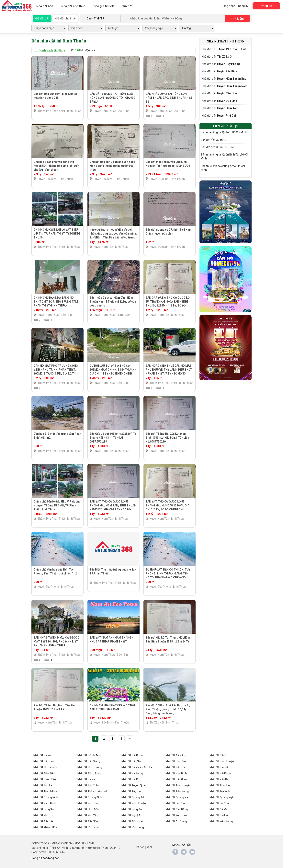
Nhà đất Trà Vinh (220, 791)
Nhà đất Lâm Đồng (89, 808)
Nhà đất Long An (132, 808)
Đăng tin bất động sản (45, 856)
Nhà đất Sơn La (43, 785)
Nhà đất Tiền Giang (177, 791)
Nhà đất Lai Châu (220, 802)
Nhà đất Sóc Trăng (89, 785)
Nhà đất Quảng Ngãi (222, 796)
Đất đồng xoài (143, 845)
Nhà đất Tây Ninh (132, 791)
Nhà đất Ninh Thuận (134, 802)
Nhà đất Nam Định (45, 802)
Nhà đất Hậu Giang (177, 779)
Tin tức (127, 6)
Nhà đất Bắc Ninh (132, 761)
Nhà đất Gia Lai (219, 814)
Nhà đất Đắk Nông (88, 820)
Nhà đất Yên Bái (219, 779)
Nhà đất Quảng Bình (90, 796)
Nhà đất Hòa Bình (176, 773)
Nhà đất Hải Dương (221, 773)
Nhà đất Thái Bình (220, 785)
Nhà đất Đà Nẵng (176, 755)
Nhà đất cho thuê (73, 6)
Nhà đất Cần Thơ (220, 755)
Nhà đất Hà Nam (87, 779)
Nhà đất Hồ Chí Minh (90, 755)
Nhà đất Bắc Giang (89, 761)
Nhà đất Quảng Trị (133, 796)
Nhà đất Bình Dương (90, 767)
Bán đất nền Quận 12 (214, 139)
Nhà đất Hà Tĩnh (131, 779)
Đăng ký (243, 6)
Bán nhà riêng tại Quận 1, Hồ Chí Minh (224, 131)
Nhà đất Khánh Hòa (45, 826)
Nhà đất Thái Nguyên (178, 785)
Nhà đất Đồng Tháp (89, 773)
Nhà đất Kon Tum (176, 814)
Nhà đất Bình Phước (46, 767)
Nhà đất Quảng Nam (178, 796)
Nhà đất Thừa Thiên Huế (92, 791)
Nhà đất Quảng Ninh (46, 796)
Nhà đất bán (45, 6)
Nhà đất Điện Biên (44, 773)
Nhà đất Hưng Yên (45, 779)
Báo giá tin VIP (104, 6)
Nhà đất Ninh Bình (88, 802)
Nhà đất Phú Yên (88, 814)
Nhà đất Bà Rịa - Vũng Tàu (137, 767)
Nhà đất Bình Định (176, 761)
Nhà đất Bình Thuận (222, 761)
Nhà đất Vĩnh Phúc (89, 826)
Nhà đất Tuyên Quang (135, 785)
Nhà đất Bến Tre (175, 767)
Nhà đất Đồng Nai (132, 820)
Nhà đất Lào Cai (175, 802)
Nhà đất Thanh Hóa (45, 791)
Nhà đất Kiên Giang (221, 820)
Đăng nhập (228, 6)
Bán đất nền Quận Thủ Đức (217, 146)
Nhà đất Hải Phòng (133, 755)
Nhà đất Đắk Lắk (43, 820)
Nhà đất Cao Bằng (177, 808)
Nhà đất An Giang (176, 820)
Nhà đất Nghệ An (132, 814)
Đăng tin (266, 6)
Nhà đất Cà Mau (219, 808)
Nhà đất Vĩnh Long (133, 826)
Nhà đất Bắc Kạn (44, 761)
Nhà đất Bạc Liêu (220, 767)
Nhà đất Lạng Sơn (44, 808)
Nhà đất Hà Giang (132, 773)
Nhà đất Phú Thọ (44, 814)
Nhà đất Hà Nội (42, 755)
